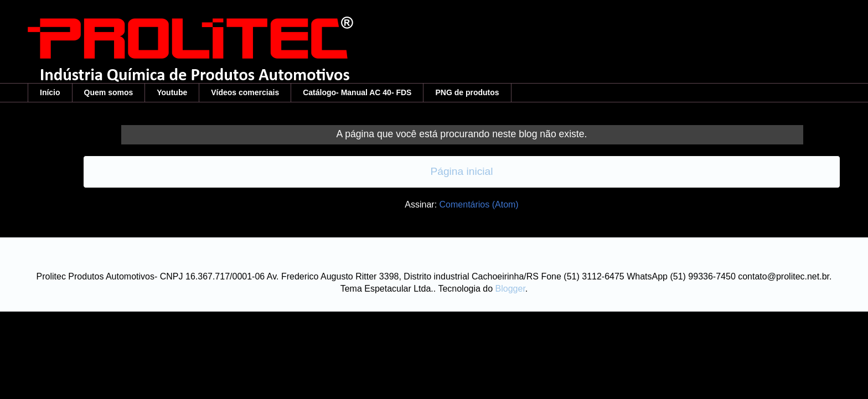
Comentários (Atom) (479, 204)
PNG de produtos (467, 92)
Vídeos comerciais (245, 92)
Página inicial (461, 171)
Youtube (172, 92)
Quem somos (109, 92)
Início (50, 92)
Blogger (510, 289)
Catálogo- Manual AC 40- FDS (357, 92)
